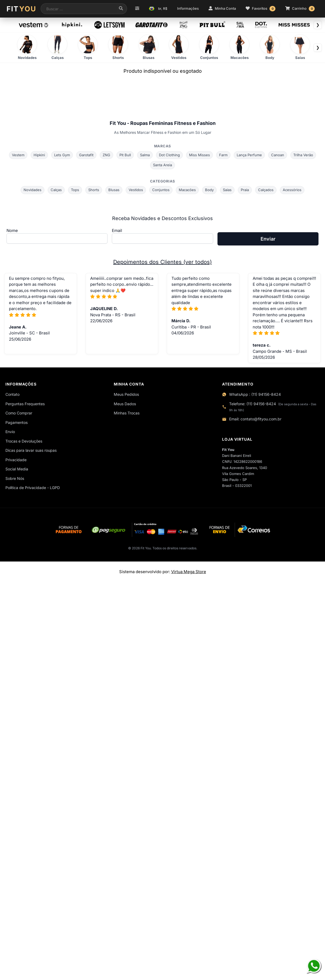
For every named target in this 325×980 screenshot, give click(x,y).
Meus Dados (125, 404)
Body (209, 190)
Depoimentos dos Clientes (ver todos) (162, 262)
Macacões (187, 190)
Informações (188, 8)
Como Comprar (19, 413)
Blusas (114, 190)
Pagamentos (17, 422)
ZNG (106, 155)
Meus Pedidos (126, 394)
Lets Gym (62, 155)
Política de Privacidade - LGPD (33, 488)
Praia (245, 190)
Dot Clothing (169, 155)
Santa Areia (162, 165)
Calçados (266, 190)
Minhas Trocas (127, 413)
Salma (145, 155)
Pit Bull (125, 155)
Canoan (278, 155)
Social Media (17, 469)
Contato (12, 394)
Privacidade (16, 460)
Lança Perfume (249, 155)
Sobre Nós (15, 478)
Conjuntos (161, 190)
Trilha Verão (303, 155)
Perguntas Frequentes (25, 404)
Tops (75, 190)
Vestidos (136, 190)
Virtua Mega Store (189, 572)
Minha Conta (222, 8)
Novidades (32, 190)
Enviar (268, 239)
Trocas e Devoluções (24, 441)
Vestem (18, 155)
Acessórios (292, 190)
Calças (56, 190)
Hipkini (39, 155)
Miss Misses (199, 155)
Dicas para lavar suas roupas (31, 450)
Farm (223, 155)
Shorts (94, 190)
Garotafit (86, 155)
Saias (227, 190)
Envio (10, 432)
